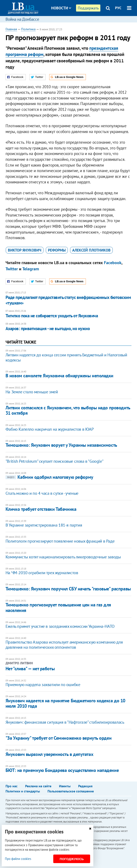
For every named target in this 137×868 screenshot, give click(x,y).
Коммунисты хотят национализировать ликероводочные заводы (63, 557)
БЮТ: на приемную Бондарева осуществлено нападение (62, 770)
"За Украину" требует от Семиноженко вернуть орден (58, 738)
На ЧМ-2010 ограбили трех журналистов (42, 573)
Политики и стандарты (23, 791)
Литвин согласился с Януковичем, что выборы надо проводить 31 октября (68, 410)
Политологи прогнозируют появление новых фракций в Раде (60, 541)
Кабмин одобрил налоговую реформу (49, 477)
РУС (118, 8)
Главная (11, 29)
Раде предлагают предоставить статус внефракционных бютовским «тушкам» (68, 300)
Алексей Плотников (91, 250)
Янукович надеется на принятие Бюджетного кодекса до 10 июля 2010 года (65, 703)
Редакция (85, 786)
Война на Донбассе (22, 19)
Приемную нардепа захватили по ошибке (43, 685)
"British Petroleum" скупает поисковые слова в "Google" (54, 461)
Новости (61, 8)
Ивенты (65, 786)
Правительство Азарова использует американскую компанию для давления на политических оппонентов (64, 645)
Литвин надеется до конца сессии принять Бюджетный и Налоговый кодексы (66, 357)
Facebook (113, 263)
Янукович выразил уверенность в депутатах (49, 754)
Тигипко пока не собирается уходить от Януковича (52, 316)
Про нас (12, 786)
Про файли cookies (18, 859)
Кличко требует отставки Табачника (41, 509)
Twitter (12, 269)
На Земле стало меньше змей (32, 392)
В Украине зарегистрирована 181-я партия (44, 525)
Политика (28, 29)
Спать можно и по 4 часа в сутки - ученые (42, 493)
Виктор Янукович (25, 250)
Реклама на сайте (38, 786)
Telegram (31, 269)
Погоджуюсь (72, 859)
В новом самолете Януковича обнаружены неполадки (59, 376)
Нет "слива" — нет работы (30, 669)
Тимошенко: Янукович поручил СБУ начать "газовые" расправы (68, 589)
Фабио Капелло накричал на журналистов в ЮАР (50, 429)
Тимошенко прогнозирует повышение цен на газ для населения (58, 607)
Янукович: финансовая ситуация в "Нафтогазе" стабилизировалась (65, 722)
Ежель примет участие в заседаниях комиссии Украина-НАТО (60, 626)
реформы (57, 250)
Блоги (72, 24)
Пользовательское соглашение (71, 791)
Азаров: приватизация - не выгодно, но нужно (48, 329)
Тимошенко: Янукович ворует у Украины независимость (61, 445)
